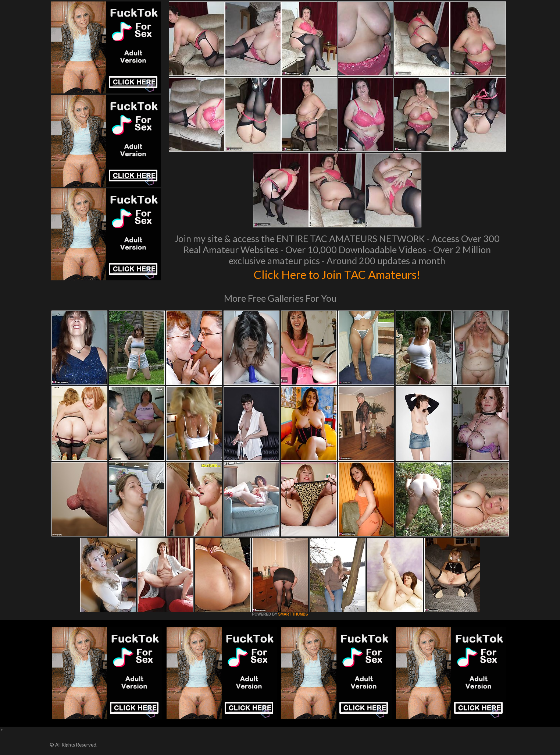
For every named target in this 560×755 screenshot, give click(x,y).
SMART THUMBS (293, 614)
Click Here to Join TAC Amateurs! (337, 274)
